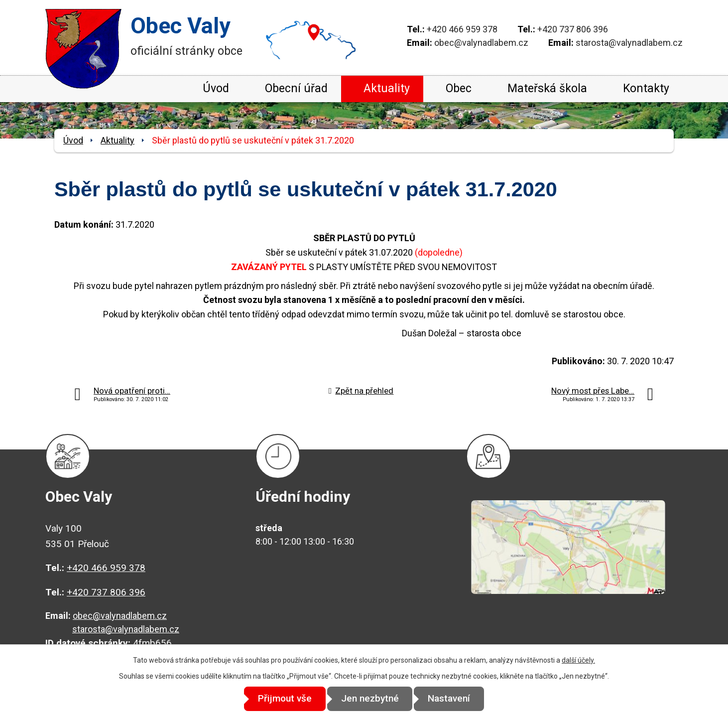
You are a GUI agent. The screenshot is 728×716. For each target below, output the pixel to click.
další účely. (578, 660)
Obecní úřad (296, 88)
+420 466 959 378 (462, 29)
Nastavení (454, 699)
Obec (459, 88)
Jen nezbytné (370, 699)
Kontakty (646, 88)
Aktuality (387, 88)
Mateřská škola (547, 88)
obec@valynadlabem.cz (481, 43)
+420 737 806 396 (573, 29)
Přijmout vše (280, 699)
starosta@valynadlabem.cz (629, 43)
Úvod (216, 88)
